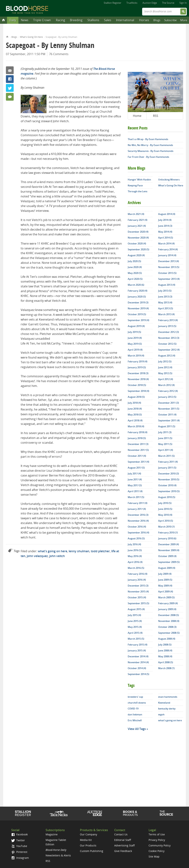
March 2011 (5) (166, 456)
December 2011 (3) (169, 403)
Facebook (10, 79)
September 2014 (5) (138, 674)
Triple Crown (42, 20)
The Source (168, 3)
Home (7, 36)
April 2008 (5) (166, 662)
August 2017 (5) (136, 468)
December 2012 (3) (169, 332)
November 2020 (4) (138, 238)
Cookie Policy (157, 851)
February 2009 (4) (168, 603)
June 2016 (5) (135, 550)
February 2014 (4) (168, 249)
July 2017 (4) (134, 474)
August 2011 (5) (167, 426)
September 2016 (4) (138, 533)
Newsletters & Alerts (58, 855)
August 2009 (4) (167, 568)
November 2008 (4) (169, 621)
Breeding (76, 20)
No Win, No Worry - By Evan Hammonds (150, 145)
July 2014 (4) (165, 220)
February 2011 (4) (168, 462)
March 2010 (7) (166, 527)
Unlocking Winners (169, 180)
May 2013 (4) (165, 302)
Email (10, 70)
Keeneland (164, 703)
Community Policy (160, 845)
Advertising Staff (124, 845)
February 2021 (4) (138, 220)
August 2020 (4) (136, 255)
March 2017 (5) (136, 497)
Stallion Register (112, 3)
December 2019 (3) (138, 302)
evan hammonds (168, 697)
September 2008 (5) (169, 633)
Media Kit (86, 840)
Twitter (10, 88)
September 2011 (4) (169, 420)
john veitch (57, 556)
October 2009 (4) (167, 556)
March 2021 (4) (136, 214)
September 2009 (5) (169, 562)
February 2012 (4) (168, 391)
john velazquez (37, 556)
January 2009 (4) (167, 609)
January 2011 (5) (167, 468)
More (184, 20)
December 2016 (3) (138, 515)
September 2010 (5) (169, 491)
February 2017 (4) (138, 503)
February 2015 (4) (138, 645)
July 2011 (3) (165, 432)
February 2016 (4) (138, 574)
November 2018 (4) (138, 379)
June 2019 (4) (135, 338)
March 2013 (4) (166, 314)
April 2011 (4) (166, 450)
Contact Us (121, 834)
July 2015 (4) (134, 615)
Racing (61, 20)
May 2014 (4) (165, 232)
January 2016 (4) (137, 580)
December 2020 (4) (138, 232)
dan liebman (135, 714)
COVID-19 (133, 709)
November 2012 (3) (169, 338)
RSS (156, 116)
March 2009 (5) (166, 597)
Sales (108, 20)
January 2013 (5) (167, 326)
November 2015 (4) (138, 592)
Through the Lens (138, 191)
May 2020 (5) (135, 273)
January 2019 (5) (137, 367)
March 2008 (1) (166, 668)
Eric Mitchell (135, 720)
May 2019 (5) (135, 344)
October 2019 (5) (137, 314)
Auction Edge (150, 3)
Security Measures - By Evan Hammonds (151, 151)
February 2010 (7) (168, 533)
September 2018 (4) (138, 391)
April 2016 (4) (135, 562)
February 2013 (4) (168, 320)
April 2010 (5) (166, 521)
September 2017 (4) (138, 462)
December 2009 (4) (169, 544)
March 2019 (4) (136, 356)
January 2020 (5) (137, 297)
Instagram (20, 858)
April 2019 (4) (135, 350)
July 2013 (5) (165, 291)
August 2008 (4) (167, 639)
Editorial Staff (123, 840)
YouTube (19, 846)
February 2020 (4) (138, 291)
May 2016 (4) (135, 556)
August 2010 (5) (167, 497)
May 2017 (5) (135, 485)
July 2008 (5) (165, 645)
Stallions (93, 20)
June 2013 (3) (165, 297)
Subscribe (170, 20)
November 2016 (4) (138, 521)
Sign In (183, 3)
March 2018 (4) (136, 426)
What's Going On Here (31, 37)
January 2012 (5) (167, 397)
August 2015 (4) (136, 609)
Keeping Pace (135, 185)
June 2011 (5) (165, 438)
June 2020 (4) (135, 267)
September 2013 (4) (169, 279)
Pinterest (19, 852)
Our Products (88, 845)
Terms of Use (157, 834)
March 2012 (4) (166, 385)
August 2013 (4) (167, 285)
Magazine (52, 834)
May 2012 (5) (165, 373)
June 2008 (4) (165, 650)
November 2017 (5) (138, 450)
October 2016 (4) (137, 527)
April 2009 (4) (166, 592)
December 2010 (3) (169, 474)
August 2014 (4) (167, 214)
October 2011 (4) (167, 415)
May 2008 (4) (165, 656)
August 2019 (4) (136, 326)
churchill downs (137, 703)
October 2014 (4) (137, 668)
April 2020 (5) (135, 279)
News (25, 20)
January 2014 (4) (167, 255)
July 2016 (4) (134, 544)
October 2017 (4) (137, 456)
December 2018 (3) (138, 373)
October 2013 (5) (167, 273)
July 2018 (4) (134, 403)
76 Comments (59, 54)
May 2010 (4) (165, 515)
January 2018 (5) (137, 438)
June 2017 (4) (135, 479)
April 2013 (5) (166, 308)
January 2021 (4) (137, 226)
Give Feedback (123, 851)
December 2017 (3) (138, 444)
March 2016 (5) (136, 568)
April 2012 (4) (166, 379)
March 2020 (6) (136, 285)
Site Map (154, 856)
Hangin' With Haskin (139, 180)
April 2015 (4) (135, 633)
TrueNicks (132, 3)
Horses (144, 20)
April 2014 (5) (166, 238)
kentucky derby (167, 709)
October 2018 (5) (137, 385)
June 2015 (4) (135, 621)
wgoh (161, 714)
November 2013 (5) (169, 267)
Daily (13, 20)
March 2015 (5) (136, 639)
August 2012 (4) (167, 356)
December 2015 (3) (138, 586)
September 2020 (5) (138, 249)
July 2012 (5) (165, 361)
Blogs (157, 20)
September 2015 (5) (138, 603)
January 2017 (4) (137, 509)
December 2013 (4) (169, 261)
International (125, 20)
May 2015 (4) (135, 627)
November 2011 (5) (169, 409)
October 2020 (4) (137, 243)
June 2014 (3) (165, 226)
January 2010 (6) (167, 538)
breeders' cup (135, 697)
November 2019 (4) (138, 308)
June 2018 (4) (135, 409)
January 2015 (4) (137, 650)
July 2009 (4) (165, 574)
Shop (130, 813)
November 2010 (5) (169, 479)
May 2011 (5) (165, 444)
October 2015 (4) (137, 597)
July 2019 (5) (134, 332)
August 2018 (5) (136, 397)
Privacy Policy (157, 840)
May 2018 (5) (135, 415)
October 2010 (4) (167, 485)
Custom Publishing (92, 851)
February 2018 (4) (138, 432)
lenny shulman (79, 551)
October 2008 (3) (167, 627)
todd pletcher (100, 551)
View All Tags (137, 729)
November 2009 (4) (169, 550)
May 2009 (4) (165, 586)
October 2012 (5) (167, 344)
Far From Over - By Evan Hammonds (148, 157)
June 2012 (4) (165, 367)
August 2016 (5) (136, 538)
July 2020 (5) (134, 261)
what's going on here (53, 551)
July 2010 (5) (165, 503)
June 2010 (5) (165, 509)
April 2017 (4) (135, 491)
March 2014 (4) (166, 243)
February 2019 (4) (138, 361)
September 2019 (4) (138, 320)
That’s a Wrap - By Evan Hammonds (148, 139)
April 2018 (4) (135, 420)
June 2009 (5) (165, 580)
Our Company (89, 834)
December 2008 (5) (169, 615)
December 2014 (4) (138, 656)
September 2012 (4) (169, 350)
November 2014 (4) (138, 662)
